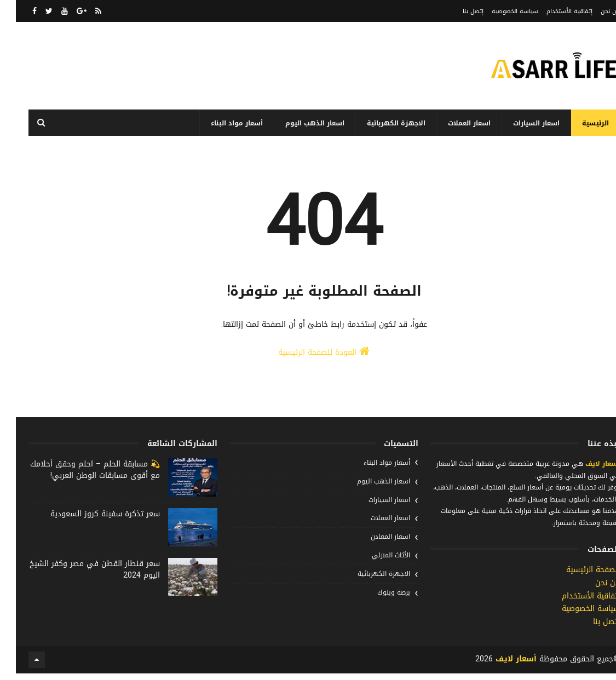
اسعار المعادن (375, 549)
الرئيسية (580, 123)
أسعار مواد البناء (221, 123)
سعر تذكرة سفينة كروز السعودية (89, 526)
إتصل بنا (457, 11)
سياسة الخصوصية (499, 11)
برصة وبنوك (378, 605)
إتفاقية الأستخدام (554, 11)
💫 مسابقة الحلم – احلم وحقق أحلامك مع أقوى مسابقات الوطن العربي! (79, 482)
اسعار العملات (453, 123)
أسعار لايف (586, 476)
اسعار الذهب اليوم (299, 123)
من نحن (594, 11)
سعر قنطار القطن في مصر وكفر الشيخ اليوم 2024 (79, 582)
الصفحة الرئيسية (577, 582)
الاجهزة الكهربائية (380, 123)
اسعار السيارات (520, 123)
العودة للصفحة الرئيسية (308, 371)
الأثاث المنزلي (375, 568)
